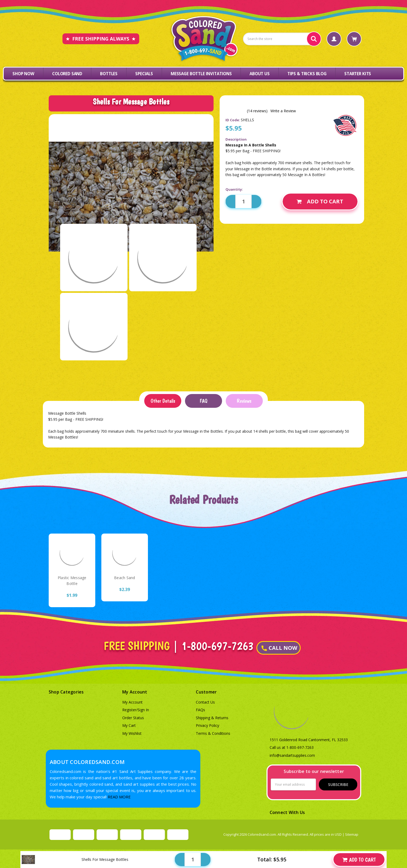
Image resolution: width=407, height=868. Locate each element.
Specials (144, 74)
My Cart (129, 725)
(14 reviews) (257, 111)
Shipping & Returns (212, 718)
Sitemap (352, 834)
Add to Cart (320, 201)
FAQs (200, 710)
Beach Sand (125, 578)
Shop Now (23, 74)
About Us (260, 74)
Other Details (163, 401)
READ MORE (119, 797)
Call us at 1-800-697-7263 (292, 747)
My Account (132, 702)
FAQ (203, 401)
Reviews (244, 401)
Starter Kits (358, 74)
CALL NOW (279, 648)
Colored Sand (67, 74)
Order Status (133, 718)
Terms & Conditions (213, 733)
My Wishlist (132, 733)
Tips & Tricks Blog (307, 74)
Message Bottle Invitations (201, 74)
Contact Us (205, 702)
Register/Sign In (136, 710)
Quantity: (234, 189)
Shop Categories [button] (66, 692)
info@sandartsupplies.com (292, 755)
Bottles (109, 74)
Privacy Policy (207, 725)
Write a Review (283, 111)
